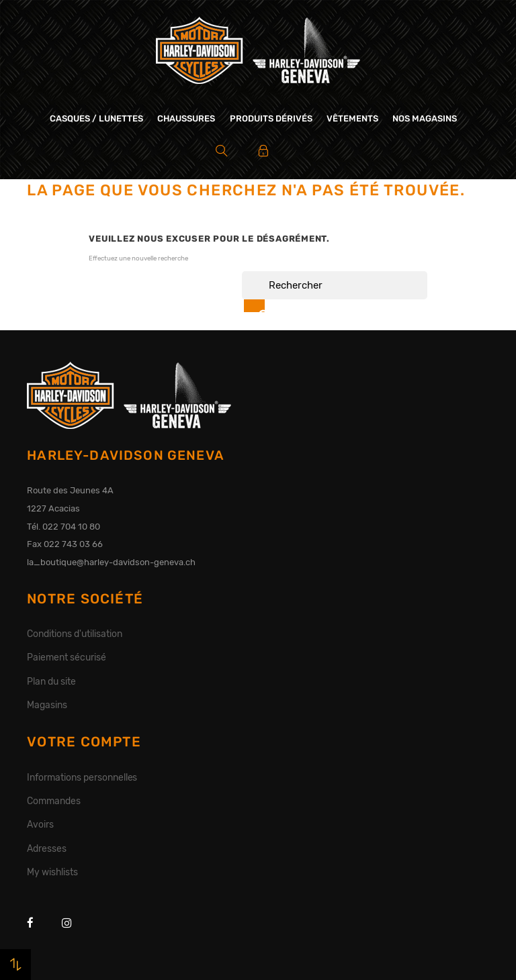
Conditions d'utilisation (74, 634)
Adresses (47, 848)
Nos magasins (425, 118)
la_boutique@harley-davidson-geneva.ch (111, 562)
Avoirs (40, 824)
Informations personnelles (82, 777)
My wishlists (52, 872)
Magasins (47, 705)
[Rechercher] (335, 285)
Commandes (54, 801)
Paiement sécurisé (67, 657)
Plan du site (51, 681)
